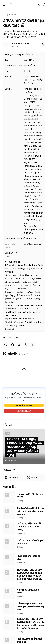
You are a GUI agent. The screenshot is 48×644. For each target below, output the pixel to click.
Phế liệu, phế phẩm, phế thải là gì (29, 640)
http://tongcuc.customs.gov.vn (19, 319)
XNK (16, 337)
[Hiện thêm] (33, 345)
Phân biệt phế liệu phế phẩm (29, 557)
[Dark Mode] (39, 5)
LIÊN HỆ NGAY (24, 411)
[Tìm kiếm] (44, 5)
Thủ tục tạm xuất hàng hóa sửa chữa (31, 542)
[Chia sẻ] (43, 45)
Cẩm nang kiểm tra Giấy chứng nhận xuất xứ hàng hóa (30, 607)
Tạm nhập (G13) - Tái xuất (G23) (31, 496)
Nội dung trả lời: (12, 262)
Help (16, 15)
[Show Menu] (4, 5)
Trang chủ (7, 15)
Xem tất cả (23, 354)
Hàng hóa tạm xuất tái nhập (29, 591)
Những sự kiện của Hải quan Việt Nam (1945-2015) (29, 526)
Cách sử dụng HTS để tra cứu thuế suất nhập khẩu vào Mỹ (30, 511)
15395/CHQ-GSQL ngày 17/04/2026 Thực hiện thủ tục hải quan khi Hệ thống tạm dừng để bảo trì (31, 623)
